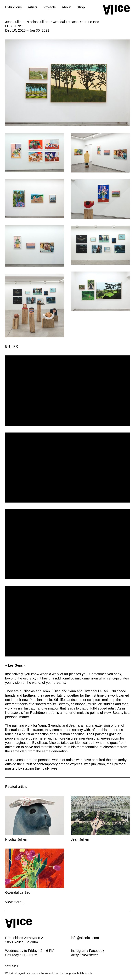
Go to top (12, 965)
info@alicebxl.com (85, 938)
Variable (49, 973)
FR (16, 346)
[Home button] (116, 10)
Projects (49, 7)
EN (8, 346)
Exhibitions (13, 7)
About (66, 7)
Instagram (79, 951)
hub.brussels (85, 973)
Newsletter (90, 955)
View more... (15, 902)
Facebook (97, 951)
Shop (81, 7)
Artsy (75, 955)
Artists (33, 7)
